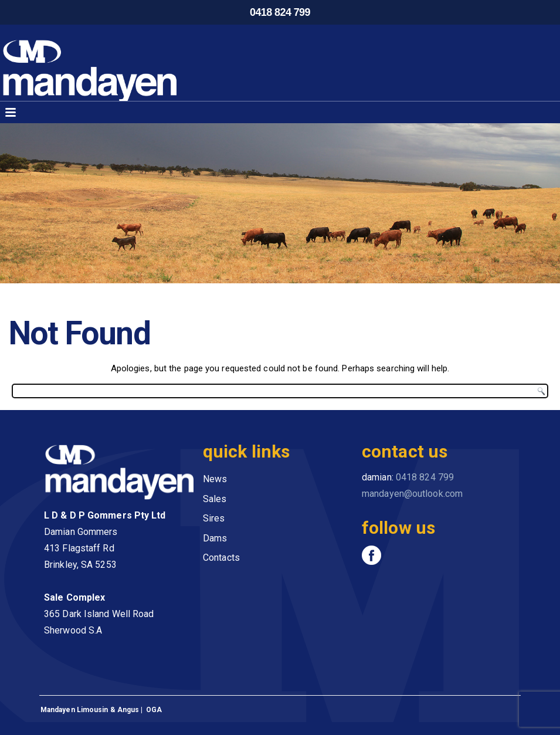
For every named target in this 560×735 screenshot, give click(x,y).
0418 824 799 (280, 12)
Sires (214, 518)
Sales (215, 499)
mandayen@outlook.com (412, 494)
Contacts (221, 558)
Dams (215, 538)
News (215, 479)
